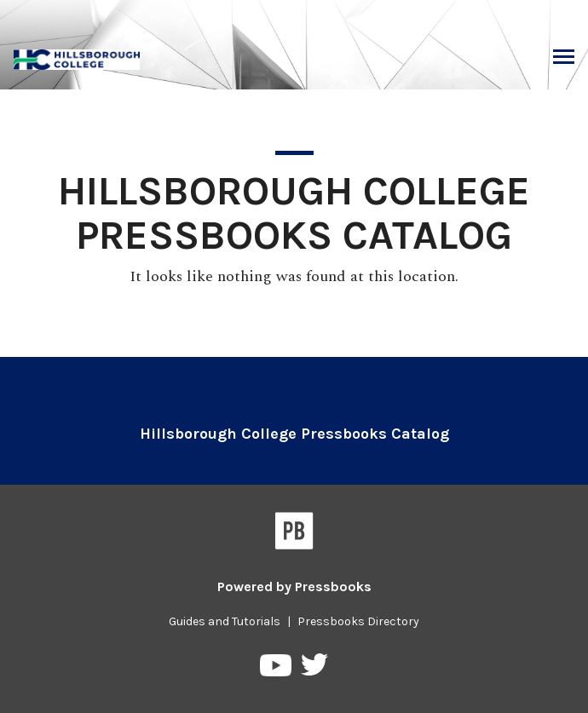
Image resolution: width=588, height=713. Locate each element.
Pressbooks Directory (358, 621)
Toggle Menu (564, 59)
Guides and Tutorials (225, 621)
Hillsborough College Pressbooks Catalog (294, 434)
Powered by (294, 586)
